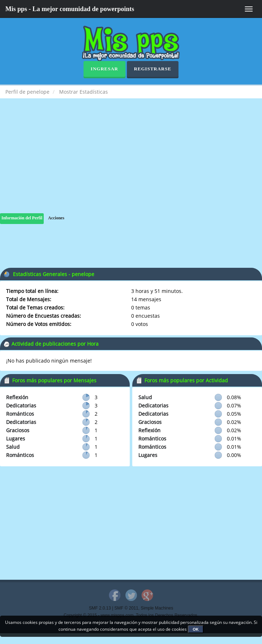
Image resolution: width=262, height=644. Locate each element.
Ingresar (104, 69)
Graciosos (18, 430)
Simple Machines (157, 608)
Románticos (20, 414)
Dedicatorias (21, 405)
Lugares (16, 438)
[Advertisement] (131, 163)
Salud (13, 447)
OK (196, 629)
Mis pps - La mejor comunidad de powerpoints (70, 9)
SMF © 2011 (126, 608)
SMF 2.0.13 (100, 608)
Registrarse (153, 69)
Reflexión (17, 397)
